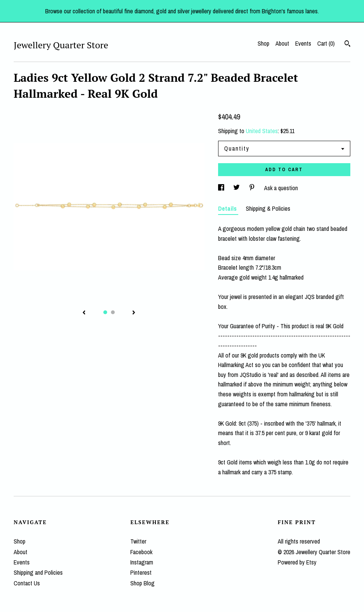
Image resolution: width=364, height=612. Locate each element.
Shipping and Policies (38, 572)
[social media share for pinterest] (253, 188)
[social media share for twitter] (237, 188)
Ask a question (281, 188)
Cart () (326, 43)
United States (262, 131)
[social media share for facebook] (222, 188)
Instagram (142, 562)
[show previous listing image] (84, 313)
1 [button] (105, 312)
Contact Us (27, 583)
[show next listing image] (134, 313)
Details (228, 208)
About (282, 43)
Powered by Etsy (297, 562)
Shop (264, 43)
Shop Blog (142, 583)
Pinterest (141, 572)
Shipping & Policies (268, 208)
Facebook (141, 552)
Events (303, 43)
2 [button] (113, 312)
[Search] (347, 45)
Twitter (138, 541)
